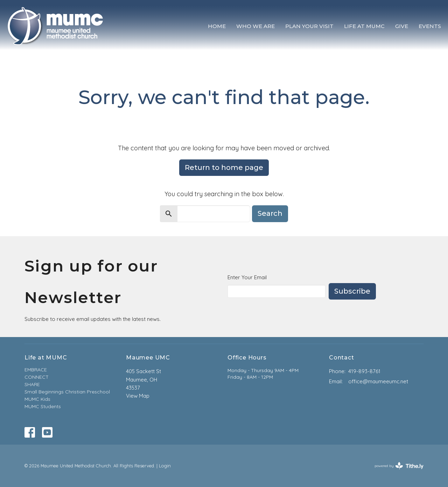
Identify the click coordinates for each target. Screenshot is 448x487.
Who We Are (255, 26)
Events (430, 26)
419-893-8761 (364, 371)
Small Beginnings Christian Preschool (67, 392)
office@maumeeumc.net (378, 381)
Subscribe (352, 291)
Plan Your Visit (309, 26)
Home (217, 26)
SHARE (32, 384)
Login (165, 466)
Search (270, 213)
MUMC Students (43, 406)
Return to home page (224, 167)
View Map (138, 396)
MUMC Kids (37, 399)
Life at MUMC (364, 26)
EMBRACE (36, 370)
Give (402, 26)
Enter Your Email (247, 277)
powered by (399, 466)
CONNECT (37, 377)
